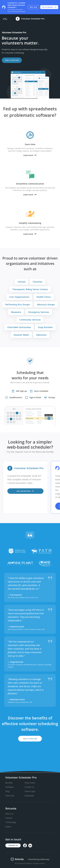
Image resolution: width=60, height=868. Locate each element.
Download (29, 796)
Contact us (13, 845)
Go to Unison (49, 7)
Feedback (10, 787)
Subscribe (10, 796)
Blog (7, 791)
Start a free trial (12, 60)
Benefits (9, 783)
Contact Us (29, 787)
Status (8, 827)
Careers (9, 818)
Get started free (25, 491)
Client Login (30, 791)
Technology (11, 822)
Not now (33, 7)
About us (9, 814)
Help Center (30, 783)
